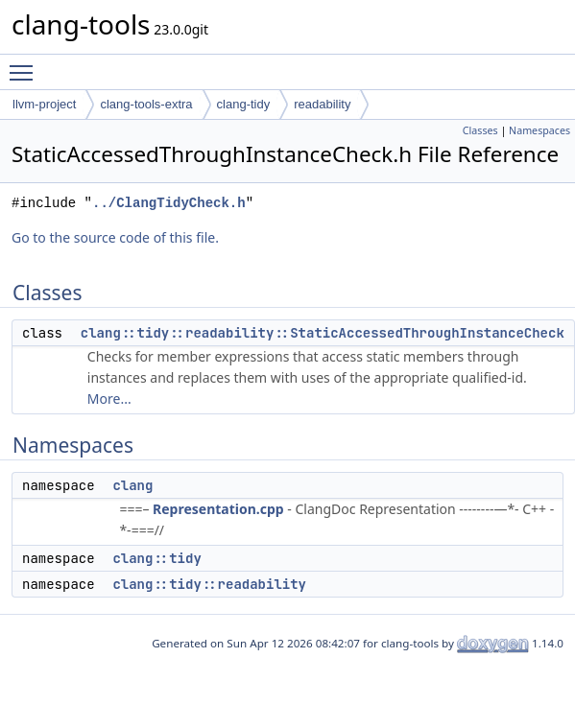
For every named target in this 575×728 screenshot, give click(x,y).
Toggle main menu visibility (26, 64)
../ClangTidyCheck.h (169, 203)
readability (322, 104)
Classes (480, 130)
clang (132, 485)
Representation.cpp (218, 509)
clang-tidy (244, 104)
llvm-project (44, 104)
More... (109, 399)
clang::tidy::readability (209, 584)
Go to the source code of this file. (115, 237)
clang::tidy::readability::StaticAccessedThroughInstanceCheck (323, 333)
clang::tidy (156, 558)
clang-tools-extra (146, 104)
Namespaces (539, 130)
